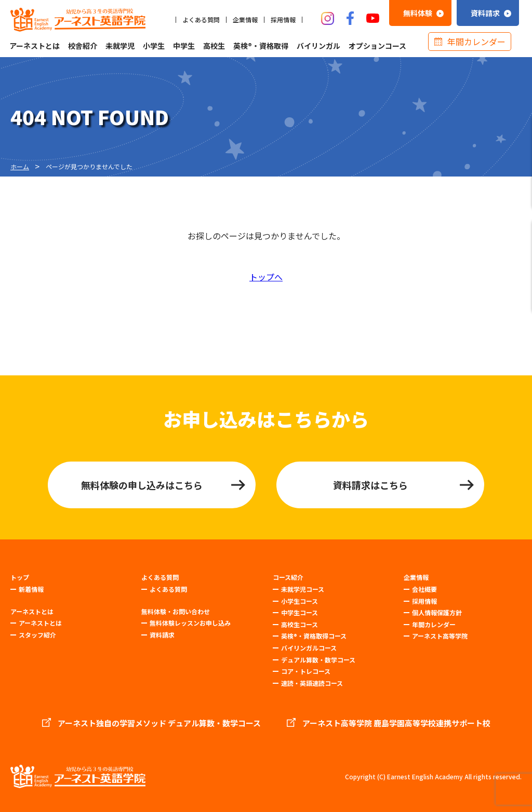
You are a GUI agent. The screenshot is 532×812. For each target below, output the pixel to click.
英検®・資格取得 (261, 46)
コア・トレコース (306, 671)
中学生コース (300, 612)
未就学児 (120, 46)
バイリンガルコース (309, 648)
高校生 (214, 46)
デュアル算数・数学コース (318, 660)
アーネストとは (35, 46)
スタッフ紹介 (37, 635)
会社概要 (424, 589)
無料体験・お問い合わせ (176, 612)
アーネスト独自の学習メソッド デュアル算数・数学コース (159, 723)
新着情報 (31, 589)
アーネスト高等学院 (440, 636)
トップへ (266, 277)
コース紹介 (288, 577)
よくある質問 (201, 20)
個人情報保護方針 (437, 612)
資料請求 (162, 635)
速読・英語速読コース (312, 683)
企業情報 (245, 20)
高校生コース (300, 624)
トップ (20, 577)
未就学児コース (303, 589)
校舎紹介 (83, 46)
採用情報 (283, 20)
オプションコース (377, 46)
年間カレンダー (476, 42)
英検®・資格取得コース (314, 636)
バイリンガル (318, 46)
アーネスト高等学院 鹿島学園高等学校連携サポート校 (396, 723)
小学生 (154, 46)
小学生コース (300, 601)
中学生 (184, 46)
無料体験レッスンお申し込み (190, 623)
